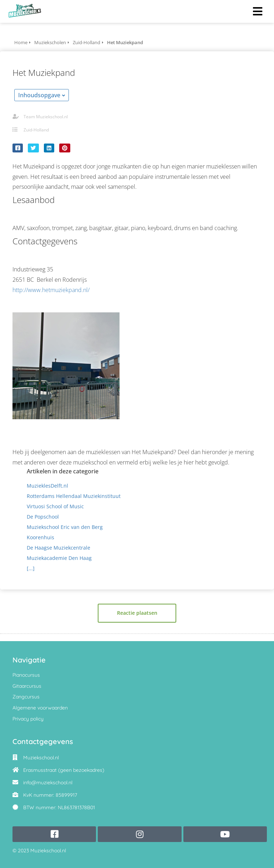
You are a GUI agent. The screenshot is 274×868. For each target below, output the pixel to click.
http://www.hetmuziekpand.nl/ (51, 290)
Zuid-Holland (36, 130)
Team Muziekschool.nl (46, 117)
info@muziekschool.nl (48, 783)
